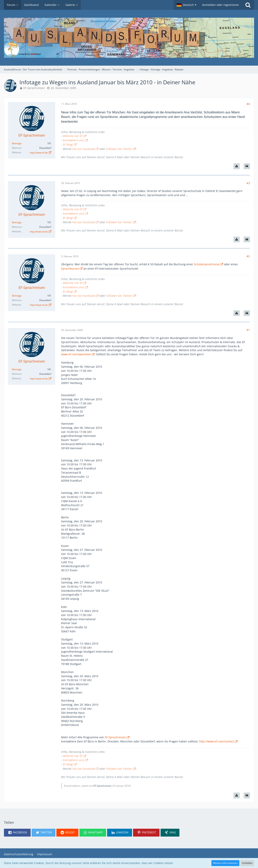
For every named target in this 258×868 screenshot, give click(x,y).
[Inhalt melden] (237, 166)
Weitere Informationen (225, 863)
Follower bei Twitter (119, 149)
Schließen (247, 863)
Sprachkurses (70, 269)
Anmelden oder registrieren (221, 5)
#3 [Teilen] (248, 183)
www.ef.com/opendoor (76, 354)
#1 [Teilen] (248, 330)
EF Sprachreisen (115, 737)
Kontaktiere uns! (74, 140)
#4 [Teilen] (248, 104)
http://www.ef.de (39, 153)
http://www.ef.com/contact (217, 741)
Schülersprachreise (207, 264)
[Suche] (248, 5)
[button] (186, 5)
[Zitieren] (247, 166)
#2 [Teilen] (248, 256)
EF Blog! (68, 145)
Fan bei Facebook (84, 149)
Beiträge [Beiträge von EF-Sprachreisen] (17, 143)
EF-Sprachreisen (34, 88)
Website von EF (73, 136)
